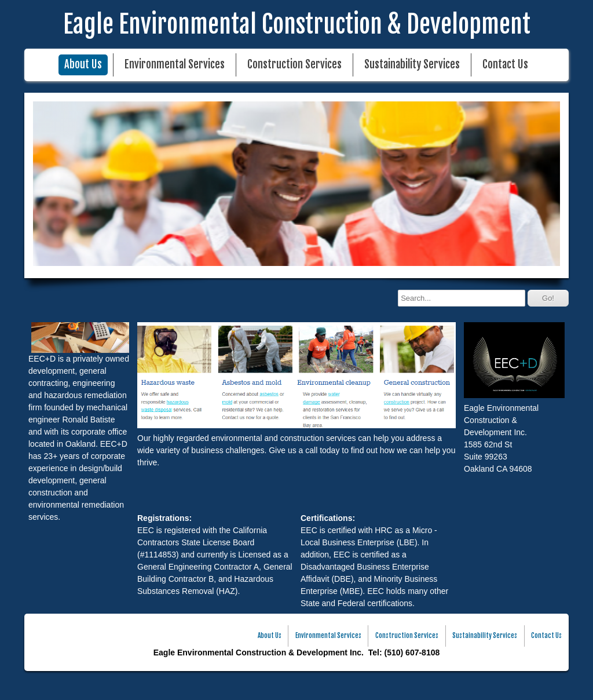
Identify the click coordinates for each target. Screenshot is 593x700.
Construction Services (294, 65)
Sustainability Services (412, 65)
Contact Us (505, 65)
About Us (83, 65)
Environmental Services (175, 65)
